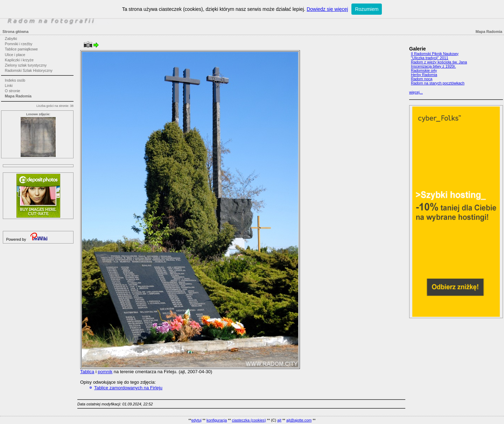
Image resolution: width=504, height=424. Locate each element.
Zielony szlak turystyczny (26, 65)
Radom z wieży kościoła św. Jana (439, 62)
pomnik (105, 372)
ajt (279, 420)
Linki (9, 86)
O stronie (13, 91)
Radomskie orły (424, 70)
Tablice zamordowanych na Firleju (128, 388)
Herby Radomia (424, 75)
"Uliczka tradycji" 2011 (430, 58)
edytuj (197, 420)
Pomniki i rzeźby (19, 44)
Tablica (87, 372)
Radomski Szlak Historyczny (29, 70)
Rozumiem (367, 9)
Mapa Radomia (18, 96)
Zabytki (11, 39)
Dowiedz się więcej (327, 9)
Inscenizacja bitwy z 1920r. (433, 66)
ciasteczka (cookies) (249, 420)
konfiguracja (217, 420)
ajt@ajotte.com (299, 420)
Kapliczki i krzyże (19, 60)
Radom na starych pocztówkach (438, 83)
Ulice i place (15, 55)
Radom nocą (422, 79)
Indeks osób (15, 80)
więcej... (416, 92)
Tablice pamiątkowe (21, 49)
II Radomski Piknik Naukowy (435, 54)
